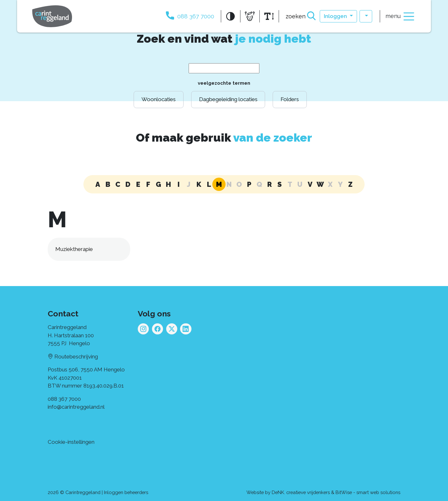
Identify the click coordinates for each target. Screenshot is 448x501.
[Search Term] (224, 68)
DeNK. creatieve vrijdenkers (301, 492)
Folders (290, 99)
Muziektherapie (74, 249)
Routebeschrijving (73, 357)
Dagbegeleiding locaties (228, 99)
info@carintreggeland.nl (76, 407)
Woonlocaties (159, 99)
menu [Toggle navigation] (400, 16)
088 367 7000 (64, 399)
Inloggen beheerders (126, 492)
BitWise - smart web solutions (368, 492)
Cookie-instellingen (71, 442)
